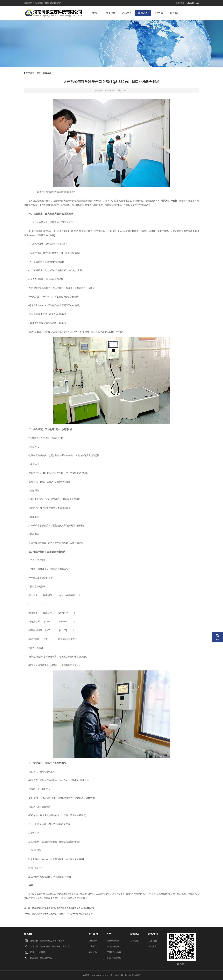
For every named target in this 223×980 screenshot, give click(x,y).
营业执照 (136, 975)
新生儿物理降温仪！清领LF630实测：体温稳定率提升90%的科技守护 (64, 908)
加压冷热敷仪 (113, 941)
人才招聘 (159, 13)
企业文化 (93, 946)
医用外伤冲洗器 (114, 952)
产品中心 (127, 13)
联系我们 (175, 13)
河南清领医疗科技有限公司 (45, 3)
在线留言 (153, 946)
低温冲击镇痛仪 (114, 958)
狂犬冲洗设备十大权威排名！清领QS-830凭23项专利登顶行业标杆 (62, 914)
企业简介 (93, 941)
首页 (95, 13)
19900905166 (193, 3)
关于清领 (111, 13)
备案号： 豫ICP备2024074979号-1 (99, 975)
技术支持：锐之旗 (123, 975)
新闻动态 (143, 13)
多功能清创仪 (113, 946)
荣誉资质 (93, 952)
